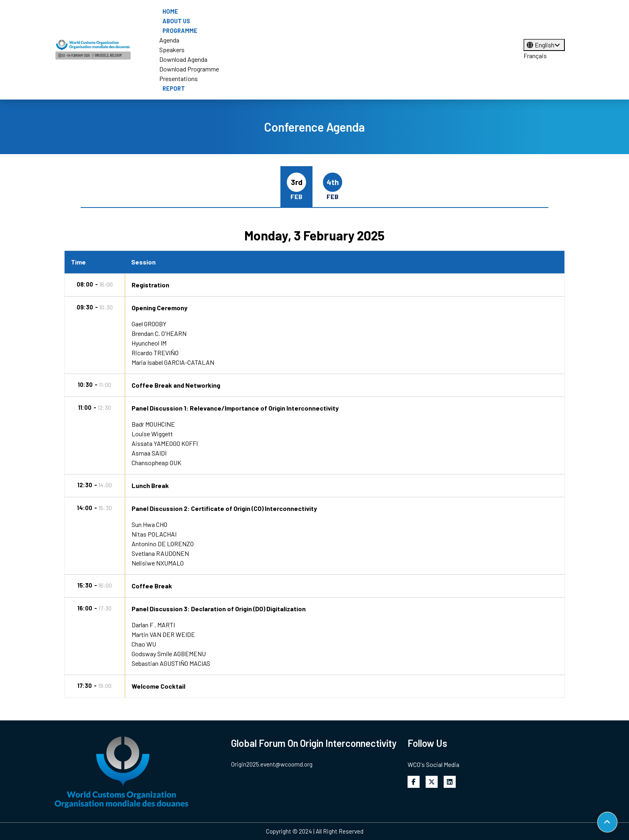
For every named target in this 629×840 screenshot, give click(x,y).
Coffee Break (152, 586)
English (544, 45)
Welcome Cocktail (158, 686)
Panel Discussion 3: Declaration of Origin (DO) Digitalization (219, 609)
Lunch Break (150, 485)
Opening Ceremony (159, 308)
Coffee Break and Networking (176, 385)
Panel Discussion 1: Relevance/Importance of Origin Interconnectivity (235, 408)
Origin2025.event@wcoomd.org (272, 764)
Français (535, 56)
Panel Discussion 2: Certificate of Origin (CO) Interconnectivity (224, 508)
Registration (150, 285)
